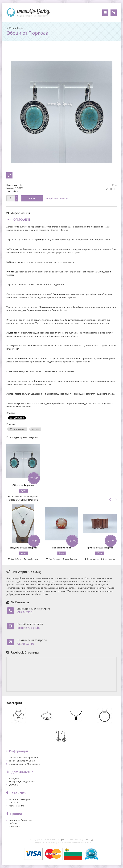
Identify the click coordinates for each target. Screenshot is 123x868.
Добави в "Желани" (59, 198)
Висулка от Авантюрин (23, 548)
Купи (32, 198)
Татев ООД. (88, 839)
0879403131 (26, 612)
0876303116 (26, 644)
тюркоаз (36, 429)
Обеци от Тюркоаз (16, 28)
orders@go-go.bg (29, 628)
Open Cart (64, 839)
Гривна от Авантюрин (100, 548)
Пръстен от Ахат (61, 548)
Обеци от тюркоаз (17, 429)
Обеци (15, 191)
